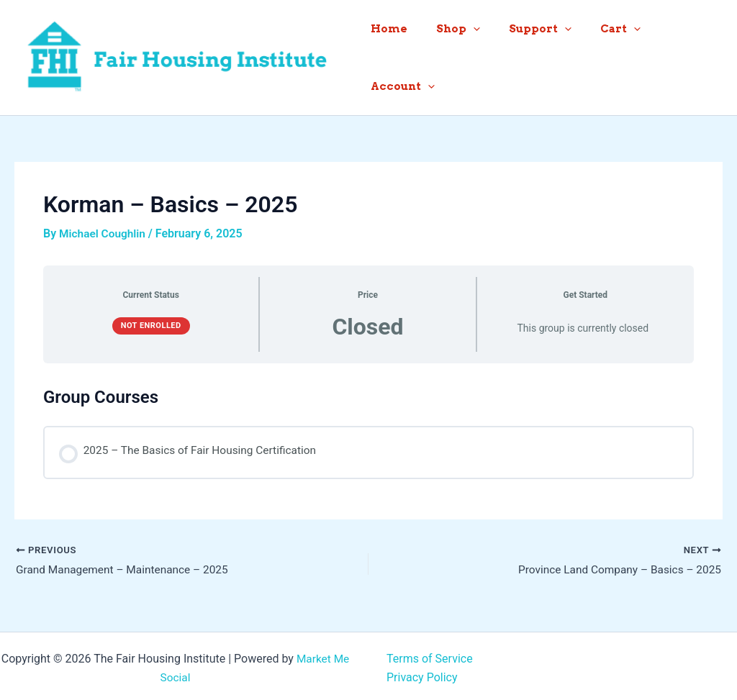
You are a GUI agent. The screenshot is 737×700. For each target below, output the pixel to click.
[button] (473, 55)
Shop (458, 55)
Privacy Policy (422, 673)
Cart (606, 55)
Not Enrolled (151, 320)
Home (396, 55)
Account (680, 55)
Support (533, 55)
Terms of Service (430, 654)
